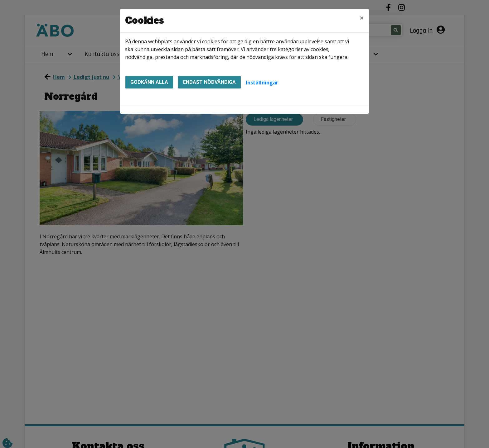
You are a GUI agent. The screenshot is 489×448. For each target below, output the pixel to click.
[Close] (362, 18)
